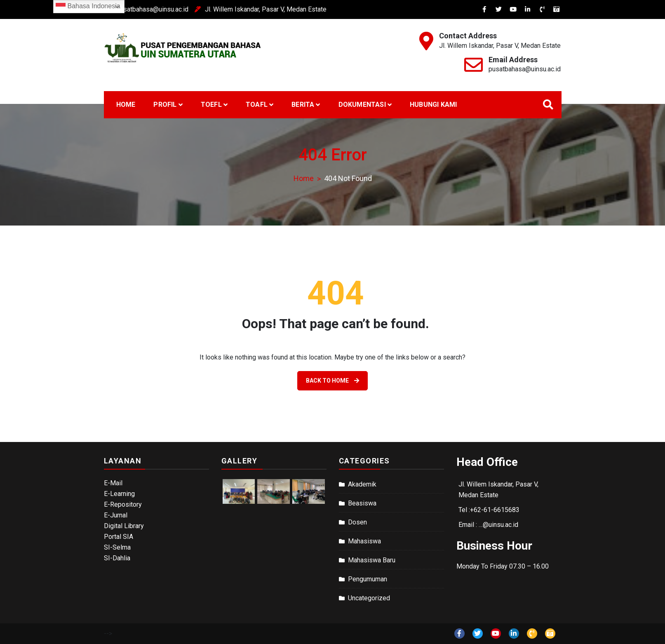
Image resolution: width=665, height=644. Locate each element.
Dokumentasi (362, 105)
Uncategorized (369, 598)
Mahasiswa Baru (372, 560)
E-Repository (123, 504)
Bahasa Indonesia (88, 7)
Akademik (362, 484)
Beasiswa (362, 503)
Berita (303, 105)
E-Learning (119, 494)
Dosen (357, 522)
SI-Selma (117, 547)
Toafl (257, 105)
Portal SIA (119, 537)
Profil (165, 105)
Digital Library (124, 526)
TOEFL (211, 105)
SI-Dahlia (117, 558)
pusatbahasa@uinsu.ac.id (128, 9)
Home (126, 105)
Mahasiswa (364, 541)
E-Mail (113, 483)
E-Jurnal (116, 515)
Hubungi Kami (433, 105)
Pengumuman (368, 579)
